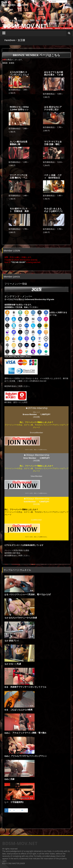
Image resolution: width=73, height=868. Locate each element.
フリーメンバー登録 (36, 287)
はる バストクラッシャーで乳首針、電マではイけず (28, 594)
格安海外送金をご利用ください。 (18, 386)
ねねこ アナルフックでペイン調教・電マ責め (25, 733)
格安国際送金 (10, 555)
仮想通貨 (8, 553)
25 (22, 810)
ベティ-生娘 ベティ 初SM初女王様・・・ (53, 178)
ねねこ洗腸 (9, 779)
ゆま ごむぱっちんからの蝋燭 (18, 710)
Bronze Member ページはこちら (36, 55)
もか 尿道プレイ (12, 641)
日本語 (53, 1)
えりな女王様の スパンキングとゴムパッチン (19, 75)
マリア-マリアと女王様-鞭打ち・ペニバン (19, 178)
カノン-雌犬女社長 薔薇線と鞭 (20, 143)
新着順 (12, 63)
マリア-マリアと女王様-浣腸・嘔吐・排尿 (53, 144)
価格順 (5, 63)
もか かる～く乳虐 (13, 664)
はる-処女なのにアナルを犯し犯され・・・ (53, 109)
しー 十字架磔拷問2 (14, 802)
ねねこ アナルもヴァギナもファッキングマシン (26, 756)
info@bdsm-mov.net (38, 381)
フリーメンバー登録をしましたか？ (39, 422)
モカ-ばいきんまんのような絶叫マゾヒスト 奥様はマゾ (54, 211)
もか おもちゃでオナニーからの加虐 (21, 618)
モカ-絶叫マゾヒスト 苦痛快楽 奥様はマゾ (19, 211)
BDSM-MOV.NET (25, 26)
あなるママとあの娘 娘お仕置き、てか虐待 (54, 75)
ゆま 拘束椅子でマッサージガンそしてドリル (25, 687)
